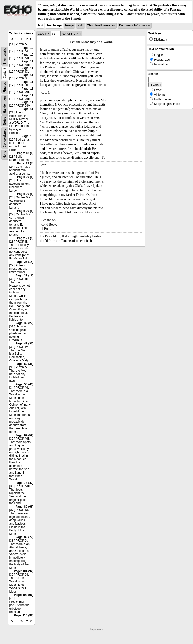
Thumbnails (5, 56)
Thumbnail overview (101, 25)
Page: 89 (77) (24, 537)
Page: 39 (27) (24, 323)
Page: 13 (28, 136)
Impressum (96, 629)
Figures (5, 87)
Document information (135, 25)
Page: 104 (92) (24, 571)
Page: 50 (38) (24, 364)
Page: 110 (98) (24, 615)
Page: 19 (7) (25, 163)
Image (69, 25)
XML (80, 25)
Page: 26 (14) (24, 262)
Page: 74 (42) (24, 483)
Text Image (54, 25)
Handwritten (5, 105)
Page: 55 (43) (24, 384)
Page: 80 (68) (24, 507)
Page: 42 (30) (24, 343)
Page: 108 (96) (24, 595)
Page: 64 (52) (24, 435)
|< (46, 34)
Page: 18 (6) (25, 153)
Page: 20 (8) (25, 177)
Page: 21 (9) (25, 238)
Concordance (5, 138)
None (5, 155)
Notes (5, 121)
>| (80, 34)
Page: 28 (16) (24, 276)
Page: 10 (28, 48)
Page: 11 (28, 61)
